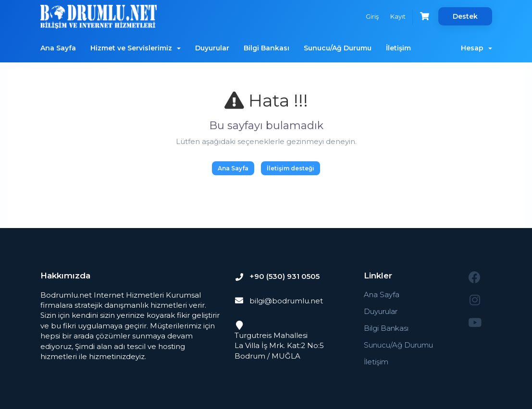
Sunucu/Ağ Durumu (338, 48)
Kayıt (398, 16)
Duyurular (212, 48)
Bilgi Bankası (266, 48)
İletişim (398, 48)
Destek (465, 16)
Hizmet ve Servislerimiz (136, 48)
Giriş (372, 16)
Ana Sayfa (58, 48)
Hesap (476, 48)
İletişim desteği (291, 168)
